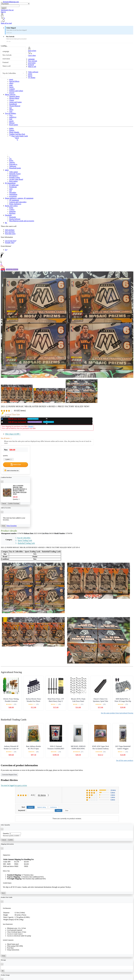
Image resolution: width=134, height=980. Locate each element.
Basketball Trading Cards (26, 543)
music (11, 79)
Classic (12, 100)
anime (30, 74)
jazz (11, 108)
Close (3, 526)
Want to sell (6, 66)
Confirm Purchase (14, 503)
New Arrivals (7, 55)
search (4, 8)
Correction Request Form (9, 775)
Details (31, 426)
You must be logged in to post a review (14, 785)
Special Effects (14, 81)
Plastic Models (14, 132)
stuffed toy (13, 117)
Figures (12, 130)
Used (29, 422)
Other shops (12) (13, 434)
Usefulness (53, 807)
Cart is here (32, 55)
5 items (113, 792)
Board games (14, 125)
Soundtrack (13, 104)
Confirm (11, 840)
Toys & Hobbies (11, 113)
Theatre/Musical (15, 106)
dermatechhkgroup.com (11, 2)
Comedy (12, 89)
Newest (31, 807)
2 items (113, 795)
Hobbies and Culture (16, 91)
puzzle (11, 121)
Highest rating (41, 807)
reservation (6, 59)
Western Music (14, 98)
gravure (12, 93)
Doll (11, 119)
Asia (11, 111)
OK (3, 971)
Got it (3, 893)
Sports (11, 87)
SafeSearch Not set (7, 10)
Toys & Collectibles (9, 73)
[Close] (2, 482)
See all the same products (125, 760)
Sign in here (32, 51)
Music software (10, 95)
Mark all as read (6, 23)
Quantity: (6, 833)
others (11, 83)
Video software (33, 72)
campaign (6, 51)
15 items (113, 790)
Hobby (12, 128)
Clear (67, 811)
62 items (42, 795)
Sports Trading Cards (25, 540)
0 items (113, 800)
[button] (67, 21)
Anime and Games (15, 102)
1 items (113, 797)
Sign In (3, 12)
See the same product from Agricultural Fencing (117, 713)
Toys (11, 115)
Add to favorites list (11, 470)
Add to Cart (15, 465)
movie (30, 76)
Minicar (12, 123)
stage (11, 85)
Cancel (4, 503)
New (21, 419)
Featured (5, 62)
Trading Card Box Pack (17, 134)
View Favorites (12, 526)
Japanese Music (14, 96)
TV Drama (32, 78)
